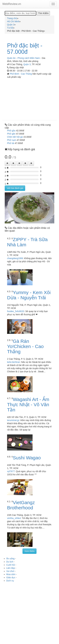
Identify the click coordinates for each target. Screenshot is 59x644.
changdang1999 (15, 258)
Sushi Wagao (27, 458)
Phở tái (11, 143)
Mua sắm (11, 574)
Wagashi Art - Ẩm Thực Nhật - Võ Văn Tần (28, 405)
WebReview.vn (12, 4)
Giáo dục (11, 577)
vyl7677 (11, 471)
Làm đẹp (11, 568)
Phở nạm (12, 140)
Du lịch (10, 562)
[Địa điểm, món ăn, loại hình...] (20, 13)
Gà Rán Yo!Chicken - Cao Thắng (25, 346)
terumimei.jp (13, 420)
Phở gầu (11, 131)
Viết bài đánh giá (15, 188)
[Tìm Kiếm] (43, 13)
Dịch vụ (10, 581)
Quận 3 (27, 64)
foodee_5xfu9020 (16, 311)
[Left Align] (7, 163)
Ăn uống (10, 559)
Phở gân (11, 134)
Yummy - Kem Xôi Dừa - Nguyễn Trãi (29, 295)
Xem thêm (30, 551)
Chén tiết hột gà (15, 137)
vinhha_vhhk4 (14, 518)
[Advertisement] (29, 98)
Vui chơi (10, 571)
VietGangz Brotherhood (21, 505)
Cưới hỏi (11, 565)
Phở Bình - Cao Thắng (21, 74)
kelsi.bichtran (14, 362)
